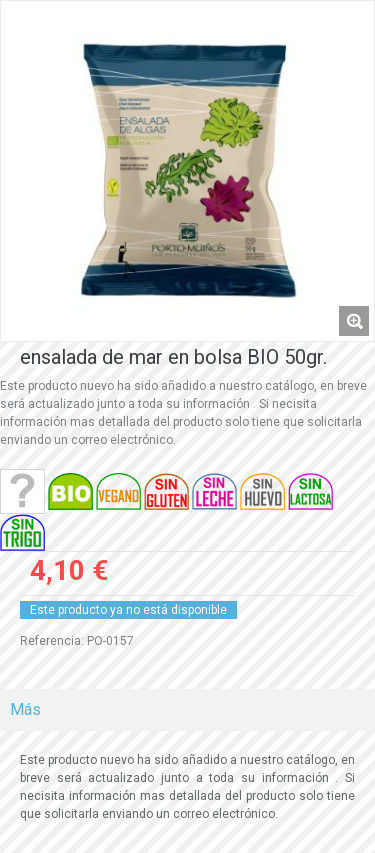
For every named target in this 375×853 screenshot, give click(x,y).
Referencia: (52, 641)
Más (25, 709)
